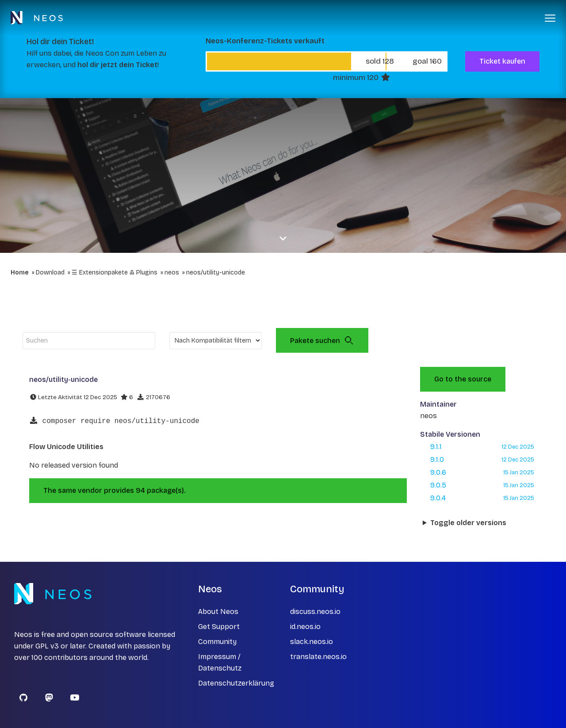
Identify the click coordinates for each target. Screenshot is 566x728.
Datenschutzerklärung (236, 683)
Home (20, 273)
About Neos (218, 612)
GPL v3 (47, 646)
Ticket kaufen (502, 61)
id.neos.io (305, 627)
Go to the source (463, 379)
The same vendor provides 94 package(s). (115, 490)
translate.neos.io (318, 657)
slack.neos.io (312, 642)
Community (217, 642)
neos (172, 273)
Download (50, 273)
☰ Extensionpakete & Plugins (115, 273)
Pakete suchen (322, 340)
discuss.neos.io (315, 612)
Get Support (219, 627)
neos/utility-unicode (216, 273)
